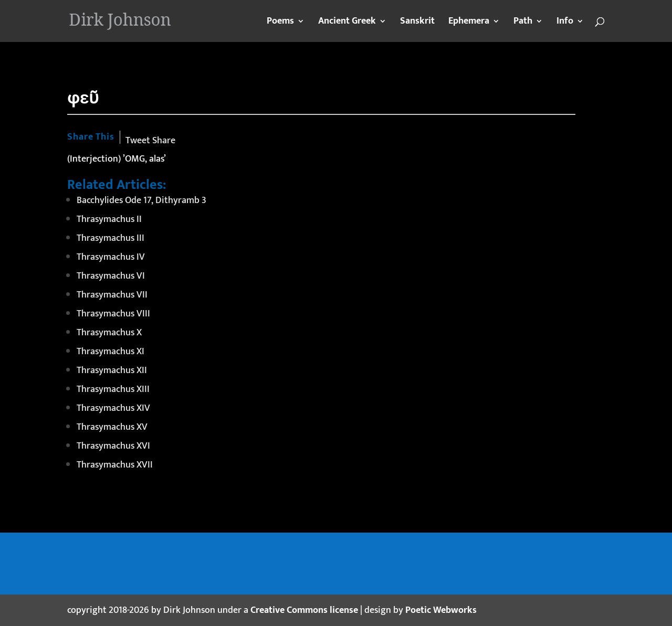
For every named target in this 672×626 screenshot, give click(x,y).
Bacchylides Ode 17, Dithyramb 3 (141, 200)
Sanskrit (417, 23)
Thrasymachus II (109, 219)
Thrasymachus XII (112, 370)
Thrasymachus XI (111, 352)
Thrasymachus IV (111, 257)
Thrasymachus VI (111, 276)
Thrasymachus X (109, 333)
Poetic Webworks (441, 610)
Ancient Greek (347, 23)
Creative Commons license (304, 610)
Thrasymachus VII (112, 295)
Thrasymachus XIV (113, 408)
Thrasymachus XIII (113, 389)
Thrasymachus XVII (115, 465)
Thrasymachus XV (112, 427)
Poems (280, 23)
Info (565, 23)
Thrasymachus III (111, 238)
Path (523, 23)
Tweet (138, 141)
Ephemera (469, 23)
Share (164, 141)
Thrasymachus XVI (113, 446)
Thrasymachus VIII (113, 314)
